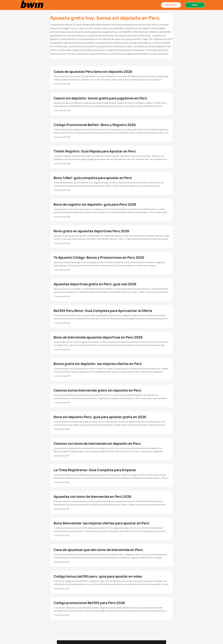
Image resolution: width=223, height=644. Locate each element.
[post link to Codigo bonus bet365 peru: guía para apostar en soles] (111, 582)
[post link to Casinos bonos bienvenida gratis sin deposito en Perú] (111, 396)
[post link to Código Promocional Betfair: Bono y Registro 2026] (111, 130)
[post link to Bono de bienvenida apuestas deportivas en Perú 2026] (111, 343)
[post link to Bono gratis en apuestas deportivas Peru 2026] (111, 237)
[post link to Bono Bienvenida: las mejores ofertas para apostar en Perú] (111, 529)
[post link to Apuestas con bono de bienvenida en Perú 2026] (111, 502)
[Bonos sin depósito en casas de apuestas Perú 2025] (32, 5)
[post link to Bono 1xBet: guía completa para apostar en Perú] (111, 184)
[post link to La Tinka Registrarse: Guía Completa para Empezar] (111, 476)
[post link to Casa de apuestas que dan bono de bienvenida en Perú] (111, 555)
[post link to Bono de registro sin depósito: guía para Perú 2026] (111, 210)
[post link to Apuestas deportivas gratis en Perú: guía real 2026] (111, 290)
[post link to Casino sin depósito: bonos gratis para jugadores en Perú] (111, 104)
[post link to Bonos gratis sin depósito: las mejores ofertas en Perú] (111, 369)
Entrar (195, 5)
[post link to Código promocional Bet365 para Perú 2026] (111, 609)
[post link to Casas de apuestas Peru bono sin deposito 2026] (111, 77)
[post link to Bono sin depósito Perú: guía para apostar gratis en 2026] (111, 423)
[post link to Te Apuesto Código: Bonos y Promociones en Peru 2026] (111, 263)
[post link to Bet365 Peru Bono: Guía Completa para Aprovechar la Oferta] (111, 316)
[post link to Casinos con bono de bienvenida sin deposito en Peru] (111, 449)
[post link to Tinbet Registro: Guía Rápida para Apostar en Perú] (111, 157)
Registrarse (171, 5)
